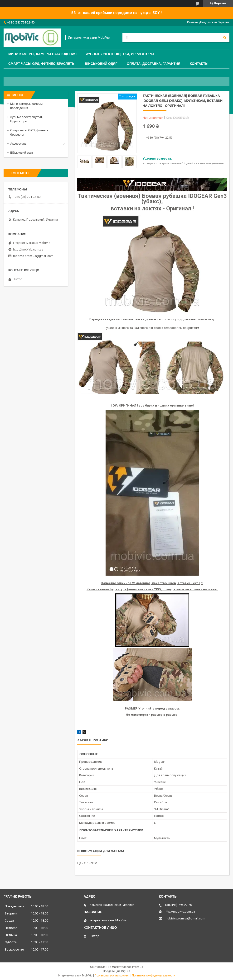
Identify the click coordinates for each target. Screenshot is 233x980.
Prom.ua (138, 967)
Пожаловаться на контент (112, 975)
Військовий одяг (101, 64)
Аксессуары (19, 144)
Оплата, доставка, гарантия (153, 64)
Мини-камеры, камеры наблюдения (42, 54)
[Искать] (225, 38)
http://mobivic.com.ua (28, 249)
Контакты (199, 64)
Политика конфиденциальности (154, 975)
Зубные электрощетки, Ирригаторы (120, 54)
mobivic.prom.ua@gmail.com (33, 256)
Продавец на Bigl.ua (117, 971)
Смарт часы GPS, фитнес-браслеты (42, 64)
